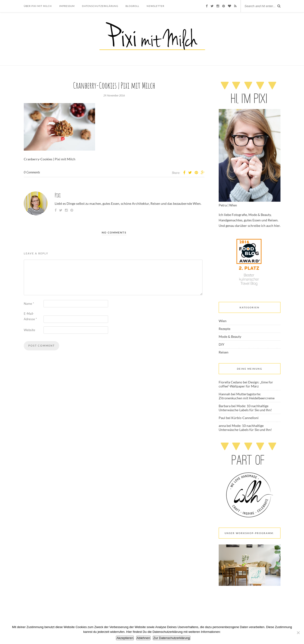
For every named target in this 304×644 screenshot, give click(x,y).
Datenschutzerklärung (100, 6)
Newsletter (155, 6)
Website (29, 330)
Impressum (67, 6)
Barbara (225, 406)
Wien (223, 321)
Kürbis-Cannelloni (245, 418)
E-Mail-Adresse (30, 316)
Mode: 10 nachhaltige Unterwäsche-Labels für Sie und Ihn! (245, 408)
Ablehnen (143, 638)
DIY (222, 344)
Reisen (224, 352)
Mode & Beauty (230, 336)
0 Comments (32, 172)
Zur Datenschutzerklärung (171, 638)
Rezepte (224, 329)
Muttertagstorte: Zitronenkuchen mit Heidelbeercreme (247, 396)
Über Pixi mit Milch (38, 6)
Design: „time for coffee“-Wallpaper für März (246, 384)
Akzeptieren (125, 638)
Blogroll (132, 6)
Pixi (58, 195)
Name (29, 304)
